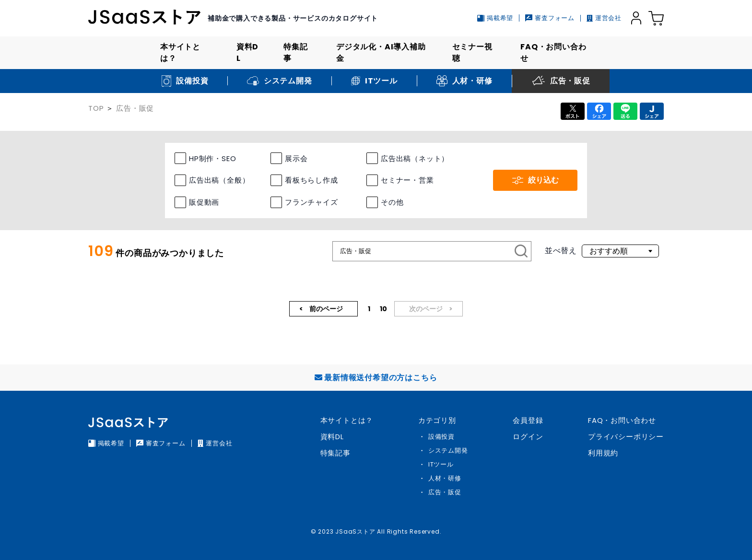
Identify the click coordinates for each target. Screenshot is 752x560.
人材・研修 (445, 478)
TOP (96, 108)
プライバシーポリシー (626, 437)
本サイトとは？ (180, 52)
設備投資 (441, 437)
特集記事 (295, 52)
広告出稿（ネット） (415, 158)
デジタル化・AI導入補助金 (381, 52)
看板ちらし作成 (311, 180)
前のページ (325, 309)
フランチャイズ (311, 202)
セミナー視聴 (472, 52)
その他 (392, 202)
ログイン (528, 437)
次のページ (427, 309)
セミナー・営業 (407, 180)
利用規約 (603, 453)
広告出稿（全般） (219, 180)
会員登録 (528, 420)
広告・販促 (135, 108)
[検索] (521, 251)
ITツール (441, 464)
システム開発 (448, 450)
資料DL (247, 52)
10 (383, 309)
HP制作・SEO (212, 158)
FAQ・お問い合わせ (553, 52)
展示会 (296, 158)
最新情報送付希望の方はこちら (376, 378)
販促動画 (204, 202)
